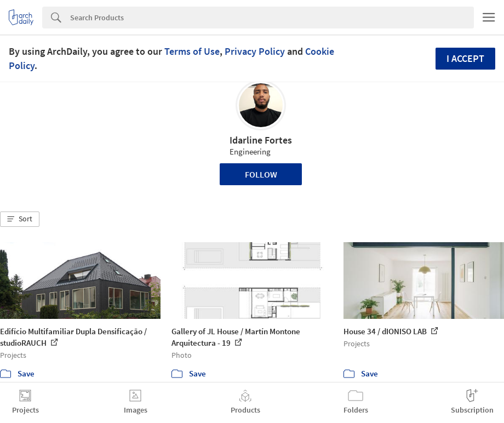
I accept (465, 58)
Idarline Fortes (261, 140)
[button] (20, 219)
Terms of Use (192, 51)
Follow (261, 174)
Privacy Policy (255, 51)
